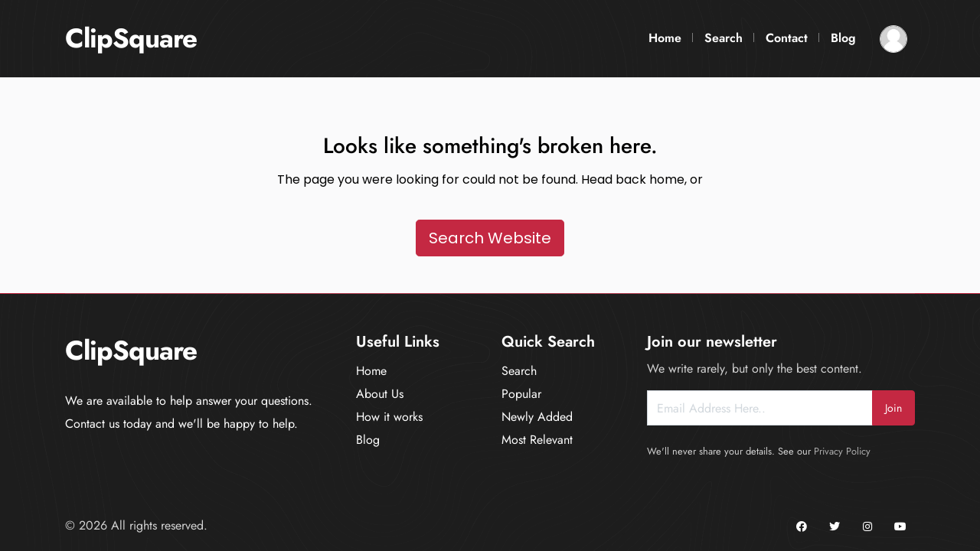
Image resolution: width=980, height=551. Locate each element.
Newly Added (537, 417)
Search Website (490, 238)
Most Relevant (537, 440)
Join (893, 408)
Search (724, 38)
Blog (843, 38)
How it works (389, 417)
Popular (521, 394)
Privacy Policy (842, 451)
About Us (380, 394)
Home (665, 38)
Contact (787, 38)
